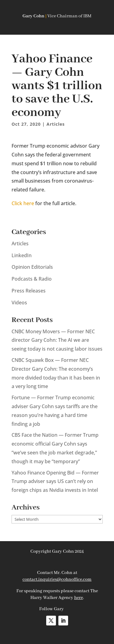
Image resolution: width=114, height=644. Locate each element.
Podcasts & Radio (32, 279)
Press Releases (29, 291)
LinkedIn (22, 255)
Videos (19, 303)
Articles (56, 124)
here (79, 598)
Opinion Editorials (32, 267)
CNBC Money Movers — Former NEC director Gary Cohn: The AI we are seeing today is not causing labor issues (57, 340)
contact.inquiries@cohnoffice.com (57, 579)
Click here (23, 203)
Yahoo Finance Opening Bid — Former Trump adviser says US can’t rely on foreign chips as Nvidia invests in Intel (55, 481)
